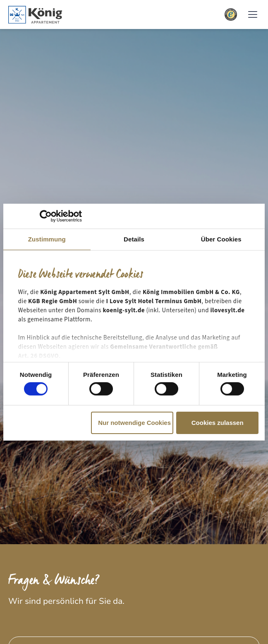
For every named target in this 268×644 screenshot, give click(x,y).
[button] (252, 15)
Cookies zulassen (218, 423)
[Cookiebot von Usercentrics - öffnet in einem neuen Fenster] (46, 216)
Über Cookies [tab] (221, 239)
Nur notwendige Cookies (134, 423)
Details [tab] (134, 239)
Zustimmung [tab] (47, 239)
